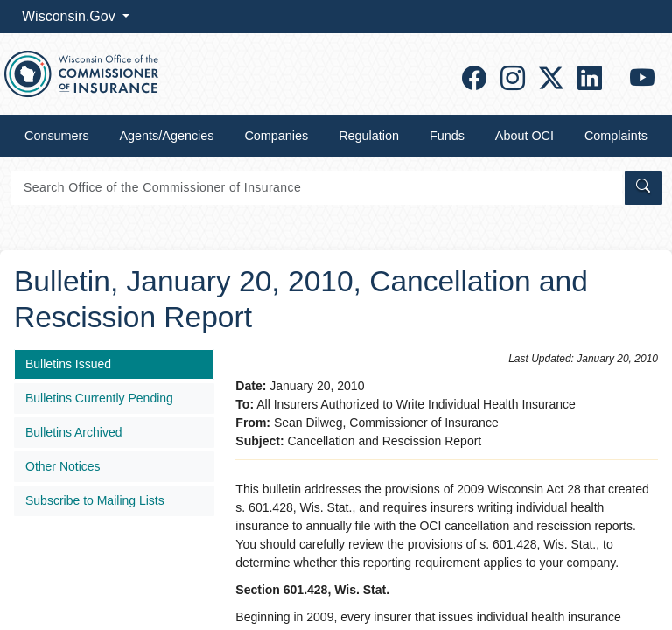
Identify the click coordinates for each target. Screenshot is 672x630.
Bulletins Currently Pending (99, 398)
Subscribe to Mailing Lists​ (95, 500)
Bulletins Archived (74, 432)
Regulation (369, 136)
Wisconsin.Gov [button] (70, 16)
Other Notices (63, 466)
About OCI (525, 136)
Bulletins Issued (68, 364)
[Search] (316, 188)
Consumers (57, 136)
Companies (276, 136)
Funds (447, 136)
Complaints (616, 136)
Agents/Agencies (167, 136)
